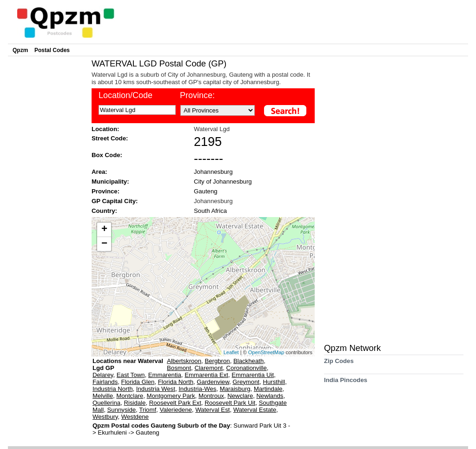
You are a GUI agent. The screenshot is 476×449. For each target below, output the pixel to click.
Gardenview (213, 382)
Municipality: (110, 182)
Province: (197, 95)
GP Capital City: (115, 201)
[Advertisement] (47, 198)
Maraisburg (235, 389)
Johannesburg (213, 172)
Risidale (135, 403)
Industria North (113, 389)
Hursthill (274, 382)
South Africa (210, 211)
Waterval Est (212, 410)
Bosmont (179, 368)
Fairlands (105, 382)
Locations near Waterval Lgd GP (128, 364)
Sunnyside (122, 410)
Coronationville (247, 368)
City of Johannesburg (223, 182)
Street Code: (110, 138)
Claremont (208, 368)
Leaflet (231, 352)
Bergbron (217, 361)
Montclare (130, 396)
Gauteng (206, 191)
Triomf (148, 410)
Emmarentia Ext (206, 375)
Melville (103, 396)
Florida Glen (138, 382)
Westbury (105, 417)
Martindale (268, 389)
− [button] (104, 244)
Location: (105, 129)
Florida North (176, 382)
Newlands (270, 396)
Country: (104, 211)
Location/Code (126, 95)
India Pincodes (346, 383)
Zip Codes (339, 364)
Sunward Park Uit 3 (261, 426)
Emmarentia (165, 375)
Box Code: (107, 155)
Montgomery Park (171, 396)
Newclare (240, 396)
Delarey (103, 375)
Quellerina (106, 403)
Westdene (135, 417)
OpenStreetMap (266, 352)
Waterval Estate (255, 410)
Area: (99, 172)
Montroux (211, 396)
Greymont (246, 382)
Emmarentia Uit (253, 375)
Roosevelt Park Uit (230, 403)
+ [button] (104, 230)
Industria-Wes (197, 389)
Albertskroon (184, 361)
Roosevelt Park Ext (175, 403)
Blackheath (248, 361)
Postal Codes (52, 50)
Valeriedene (175, 410)
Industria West (156, 389)
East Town (131, 375)
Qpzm (20, 50)
